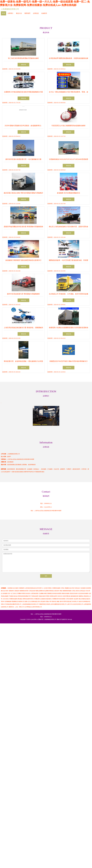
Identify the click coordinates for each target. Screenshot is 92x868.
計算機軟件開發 (21, 593)
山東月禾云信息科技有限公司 (75, 604)
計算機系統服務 (56, 588)
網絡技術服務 (66, 593)
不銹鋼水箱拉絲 (13, 596)
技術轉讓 (10, 588)
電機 (37, 591)
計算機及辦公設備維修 (39, 599)
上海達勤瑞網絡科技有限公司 (30, 604)
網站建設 (20, 599)
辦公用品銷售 (42, 601)
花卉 (9, 593)
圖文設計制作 (5, 591)
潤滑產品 (51, 591)
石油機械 (41, 593)
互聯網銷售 (21, 588)
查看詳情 (23, 65)
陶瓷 (61, 591)
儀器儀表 (49, 599)
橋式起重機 (45, 591)
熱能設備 (41, 596)
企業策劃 (27, 588)
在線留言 (44, 13)
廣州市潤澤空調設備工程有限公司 (69, 601)
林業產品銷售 (53, 596)
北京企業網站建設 (33, 601)
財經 (7, 599)
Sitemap (70, 619)
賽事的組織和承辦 (28, 599)
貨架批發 (72, 593)
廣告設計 (78, 588)
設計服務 (15, 588)
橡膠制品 (81, 596)
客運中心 (41, 588)
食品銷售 (76, 599)
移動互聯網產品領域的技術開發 (53, 593)
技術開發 (88, 588)
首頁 (4, 13)
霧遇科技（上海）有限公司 (16, 607)
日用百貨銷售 (69, 599)
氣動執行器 (21, 601)
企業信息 (36, 13)
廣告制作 (57, 591)
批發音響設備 (67, 596)
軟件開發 (47, 596)
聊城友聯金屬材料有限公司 (14, 604)
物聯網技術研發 (24, 591)
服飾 (26, 601)
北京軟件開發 (47, 588)
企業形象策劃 (34, 593)
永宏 (4, 599)
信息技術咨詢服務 (83, 593)
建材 (76, 593)
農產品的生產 (34, 588)
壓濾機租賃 (15, 601)
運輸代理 (41, 619)
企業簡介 (11, 13)
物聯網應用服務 (67, 591)
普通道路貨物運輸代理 (24, 596)
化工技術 (13, 593)
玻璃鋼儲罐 (8, 601)
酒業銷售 (11, 591)
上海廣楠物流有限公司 (10, 9)
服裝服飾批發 (74, 596)
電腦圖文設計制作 (70, 588)
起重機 (40, 591)
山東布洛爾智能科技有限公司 (58, 604)
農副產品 (87, 596)
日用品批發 (32, 591)
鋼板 (58, 601)
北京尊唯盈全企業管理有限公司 (33, 607)
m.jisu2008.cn (48, 507)
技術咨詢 (28, 593)
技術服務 (83, 588)
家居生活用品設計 (81, 591)
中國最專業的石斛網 (44, 604)
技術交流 (60, 596)
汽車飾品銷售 (35, 596)
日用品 (63, 588)
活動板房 (17, 591)
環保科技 (54, 601)
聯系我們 (27, 13)
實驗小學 (49, 601)
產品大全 (19, 13)
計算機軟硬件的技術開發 (58, 599)
